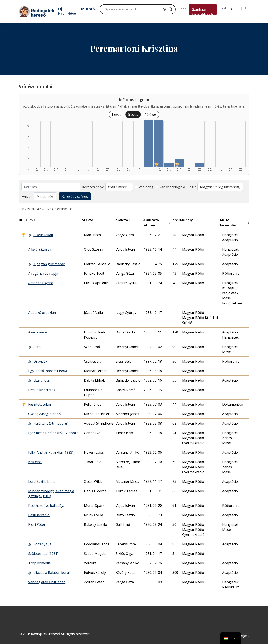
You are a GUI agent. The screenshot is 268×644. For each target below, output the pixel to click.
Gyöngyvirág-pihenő (45, 414)
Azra (37, 347)
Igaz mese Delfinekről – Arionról (54, 433)
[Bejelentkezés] (238, 8)
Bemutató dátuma (156, 223)
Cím (31, 220)
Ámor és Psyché (41, 283)
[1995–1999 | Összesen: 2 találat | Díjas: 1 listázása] (179, 163)
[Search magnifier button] (171, 9)
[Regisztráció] (246, 8)
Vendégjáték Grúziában (47, 582)
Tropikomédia (39, 563)
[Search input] (133, 9)
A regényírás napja (43, 273)
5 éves (133, 114)
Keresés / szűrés (75, 196)
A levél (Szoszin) (41, 249)
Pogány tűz (42, 544)
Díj (22, 220)
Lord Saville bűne (42, 481)
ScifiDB (226, 9)
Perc (175, 220)
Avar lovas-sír (39, 332)
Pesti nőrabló (39, 515)
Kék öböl (35, 462)
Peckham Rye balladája (46, 506)
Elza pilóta (41, 380)
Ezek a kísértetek (42, 390)
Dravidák (40, 361)
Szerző (89, 220)
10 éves (151, 114)
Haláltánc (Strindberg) (51, 423)
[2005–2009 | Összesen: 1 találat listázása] (200, 165)
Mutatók (89, 9)
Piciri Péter (37, 524)
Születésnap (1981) (43, 554)
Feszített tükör (40, 404)
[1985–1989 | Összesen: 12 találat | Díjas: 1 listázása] (159, 144)
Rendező (122, 220)
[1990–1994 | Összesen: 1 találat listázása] (169, 165)
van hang (144, 187)
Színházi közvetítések (203, 12)
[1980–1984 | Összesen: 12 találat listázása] (149, 144)
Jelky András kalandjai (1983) (51, 452)
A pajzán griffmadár (49, 264)
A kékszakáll (43, 235)
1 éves (116, 114)
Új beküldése (67, 11)
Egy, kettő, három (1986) (48, 371)
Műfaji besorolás (235, 223)
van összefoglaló (170, 187)
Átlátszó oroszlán (42, 313)
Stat (182, 9)
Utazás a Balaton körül (51, 573)
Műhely (187, 220)
